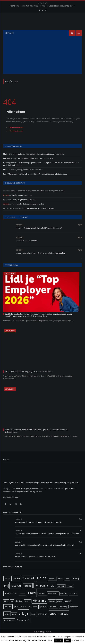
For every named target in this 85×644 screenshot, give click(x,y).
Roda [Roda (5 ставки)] (14, 621)
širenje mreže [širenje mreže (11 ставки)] (23, 626)
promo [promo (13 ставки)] (44, 613)
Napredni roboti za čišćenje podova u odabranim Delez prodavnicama (38, 197)
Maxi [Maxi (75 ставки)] (32, 599)
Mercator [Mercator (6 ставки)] (42, 600)
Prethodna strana (16, 134)
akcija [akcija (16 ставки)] (7, 585)
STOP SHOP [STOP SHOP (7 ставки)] (42, 620)
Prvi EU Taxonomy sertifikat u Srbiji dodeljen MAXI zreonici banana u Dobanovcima (35, 180)
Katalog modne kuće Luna (22, 201)
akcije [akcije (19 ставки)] (17, 585)
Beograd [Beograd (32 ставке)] (28, 584)
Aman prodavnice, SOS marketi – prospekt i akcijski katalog (41, 259)
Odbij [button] (67, 640)
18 (80, 244)
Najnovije (24, 224)
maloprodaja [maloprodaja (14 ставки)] (11, 600)
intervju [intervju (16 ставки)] (76, 585)
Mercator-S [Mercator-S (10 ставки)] (53, 600)
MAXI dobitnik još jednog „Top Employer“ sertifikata (23, 176)
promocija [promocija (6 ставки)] (54, 613)
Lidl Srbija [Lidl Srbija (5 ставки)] (61, 592)
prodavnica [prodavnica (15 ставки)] (20, 613)
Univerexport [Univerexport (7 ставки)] (9, 627)
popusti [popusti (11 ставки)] (8, 613)
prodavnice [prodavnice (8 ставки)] (33, 613)
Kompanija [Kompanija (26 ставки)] (41, 592)
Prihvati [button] (58, 640)
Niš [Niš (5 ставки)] (12, 607)
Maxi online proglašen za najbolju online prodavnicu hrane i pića (28, 165)
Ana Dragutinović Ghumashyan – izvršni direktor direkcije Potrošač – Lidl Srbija (47, 540)
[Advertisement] (42, 61)
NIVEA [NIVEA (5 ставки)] (6, 607)
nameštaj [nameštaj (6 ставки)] (64, 600)
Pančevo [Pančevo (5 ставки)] (52, 607)
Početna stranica (16, 137)
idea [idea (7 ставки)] (67, 585)
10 (80, 256)
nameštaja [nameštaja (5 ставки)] (73, 600)
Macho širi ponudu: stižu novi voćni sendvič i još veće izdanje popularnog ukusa (42, 6)
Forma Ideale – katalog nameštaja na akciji (28, 210)
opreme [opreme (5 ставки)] (28, 607)
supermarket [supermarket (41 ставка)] (59, 620)
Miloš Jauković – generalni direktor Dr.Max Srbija (35, 563)
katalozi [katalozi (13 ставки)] (28, 592)
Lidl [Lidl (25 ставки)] (53, 592)
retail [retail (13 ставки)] (7, 620)
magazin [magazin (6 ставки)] (70, 592)
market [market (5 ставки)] (23, 600)
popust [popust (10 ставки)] (68, 607)
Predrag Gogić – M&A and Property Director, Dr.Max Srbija (39, 529)
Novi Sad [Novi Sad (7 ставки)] (19, 607)
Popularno (11, 224)
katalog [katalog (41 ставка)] (16, 592)
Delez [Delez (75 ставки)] (42, 584)
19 (80, 231)
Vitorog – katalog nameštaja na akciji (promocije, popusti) (39, 234)
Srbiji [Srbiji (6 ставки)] (33, 620)
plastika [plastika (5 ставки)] (60, 607)
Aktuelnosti (10, 280)
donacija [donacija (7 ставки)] (52, 585)
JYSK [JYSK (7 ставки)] (6, 592)
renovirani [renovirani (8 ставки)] (74, 613)
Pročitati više (78, 640)
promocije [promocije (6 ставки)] (64, 613)
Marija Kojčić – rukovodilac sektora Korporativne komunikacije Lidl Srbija (45, 551)
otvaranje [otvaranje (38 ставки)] (40, 607)
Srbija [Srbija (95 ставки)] (24, 620)
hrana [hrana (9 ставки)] (61, 585)
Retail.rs (6, 201)
